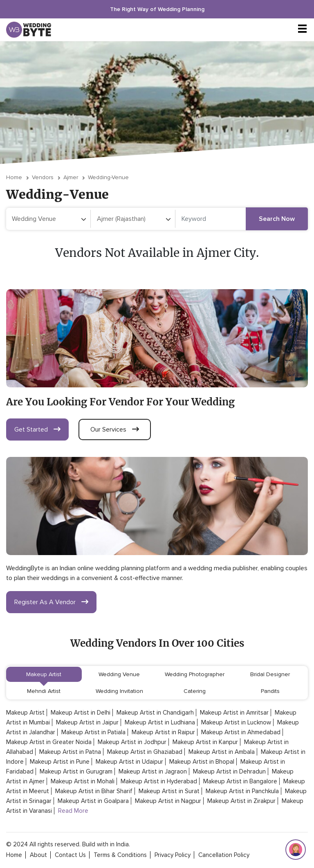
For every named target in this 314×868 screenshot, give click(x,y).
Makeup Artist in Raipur (163, 732)
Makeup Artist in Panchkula (242, 791)
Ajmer (71, 177)
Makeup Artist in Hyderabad (159, 781)
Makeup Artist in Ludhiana (160, 722)
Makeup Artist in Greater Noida (49, 742)
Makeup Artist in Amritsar (234, 713)
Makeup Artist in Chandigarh (155, 713)
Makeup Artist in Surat (169, 791)
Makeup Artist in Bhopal (202, 762)
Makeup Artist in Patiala (93, 732)
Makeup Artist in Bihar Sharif (94, 791)
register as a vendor (51, 602)
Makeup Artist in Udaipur (129, 762)
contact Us (70, 855)
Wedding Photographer (195, 674)
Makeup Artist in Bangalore (240, 781)
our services (115, 430)
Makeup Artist (44, 674)
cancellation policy (224, 855)
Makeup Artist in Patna (70, 752)
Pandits (270, 691)
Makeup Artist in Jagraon (153, 771)
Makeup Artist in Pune (60, 762)
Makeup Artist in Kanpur (205, 742)
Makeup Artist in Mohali (83, 781)
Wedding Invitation (119, 691)
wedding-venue (108, 177)
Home (14, 177)
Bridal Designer (270, 674)
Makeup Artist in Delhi (81, 713)
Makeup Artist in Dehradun (229, 771)
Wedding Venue (119, 674)
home (14, 855)
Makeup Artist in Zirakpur (241, 801)
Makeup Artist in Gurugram (76, 771)
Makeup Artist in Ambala (222, 752)
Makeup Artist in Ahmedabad (241, 732)
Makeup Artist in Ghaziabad (145, 752)
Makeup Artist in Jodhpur (132, 742)
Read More (73, 811)
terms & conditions (120, 855)
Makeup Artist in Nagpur (168, 801)
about (38, 855)
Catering (195, 691)
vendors (43, 177)
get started (37, 430)
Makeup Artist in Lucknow (236, 722)
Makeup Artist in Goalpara (93, 801)
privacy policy (173, 855)
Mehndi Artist (44, 691)
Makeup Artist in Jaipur (87, 722)
